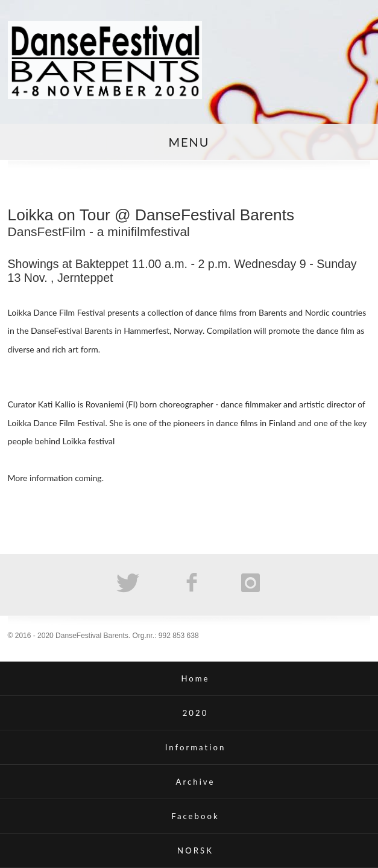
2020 (196, 713)
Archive (196, 782)
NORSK (195, 850)
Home (195, 678)
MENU (189, 142)
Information (196, 747)
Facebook (195, 816)
